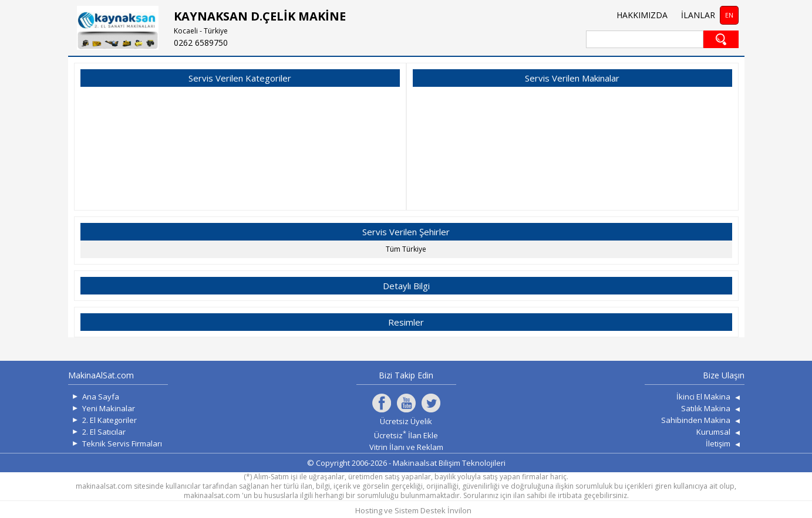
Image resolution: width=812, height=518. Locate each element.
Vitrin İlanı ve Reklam (406, 447)
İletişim (718, 443)
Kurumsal (713, 432)
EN (729, 15)
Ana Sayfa (101, 397)
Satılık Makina (706, 408)
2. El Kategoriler (109, 420)
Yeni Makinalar (109, 408)
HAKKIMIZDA (642, 15)
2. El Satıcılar (104, 432)
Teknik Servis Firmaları (122, 443)
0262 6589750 (201, 43)
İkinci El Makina (703, 397)
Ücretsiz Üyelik (406, 421)
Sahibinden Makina (696, 420)
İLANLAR (698, 15)
